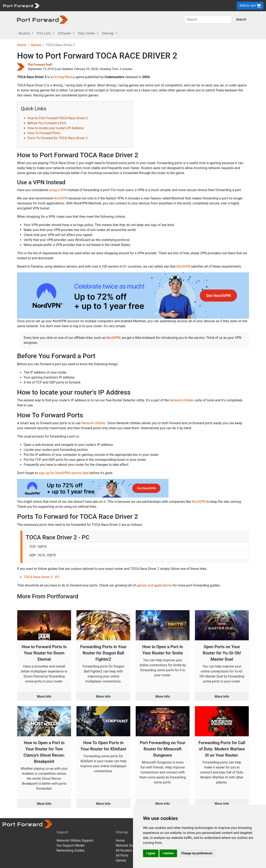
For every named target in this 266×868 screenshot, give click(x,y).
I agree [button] (151, 853)
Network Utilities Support (75, 840)
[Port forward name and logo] (21, 5)
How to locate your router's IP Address (56, 128)
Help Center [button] (87, 33)
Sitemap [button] (108, 33)
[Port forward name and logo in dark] (42, 19)
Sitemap (122, 832)
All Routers (124, 850)
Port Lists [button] (44, 33)
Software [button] (65, 33)
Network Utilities (182, 400)
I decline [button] (168, 853)
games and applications (154, 585)
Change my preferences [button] (197, 853)
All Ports (122, 855)
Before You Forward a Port (47, 123)
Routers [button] (25, 33)
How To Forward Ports (44, 133)
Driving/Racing (64, 77)
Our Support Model (70, 845)
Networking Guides (71, 850)
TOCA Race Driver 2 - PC (42, 577)
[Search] (208, 20)
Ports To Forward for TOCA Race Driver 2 (57, 138)
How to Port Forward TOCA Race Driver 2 (58, 118)
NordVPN (61, 198)
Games (36, 45)
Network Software (129, 845)
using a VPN (58, 190)
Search (241, 19)
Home (22, 45)
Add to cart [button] (250, 6)
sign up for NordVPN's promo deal (64, 473)
